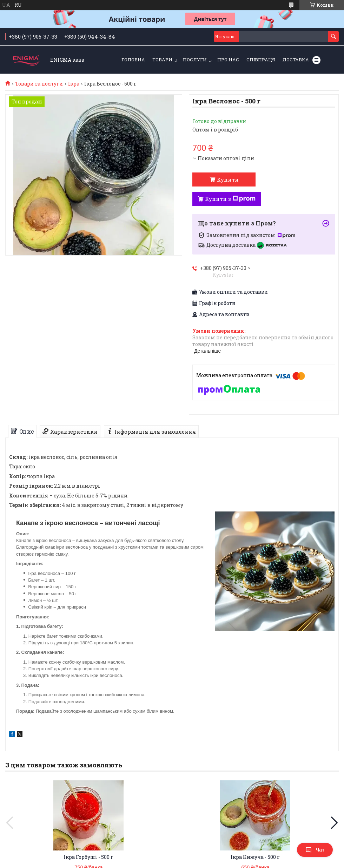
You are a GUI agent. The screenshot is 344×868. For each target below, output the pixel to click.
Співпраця (261, 60)
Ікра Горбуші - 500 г (88, 857)
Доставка (296, 60)
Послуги (195, 60)
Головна (133, 60)
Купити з (230, 199)
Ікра (74, 84)
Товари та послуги (39, 84)
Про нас (228, 60)
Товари (162, 60)
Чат (315, 850)
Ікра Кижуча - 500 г (255, 857)
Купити (228, 179)
